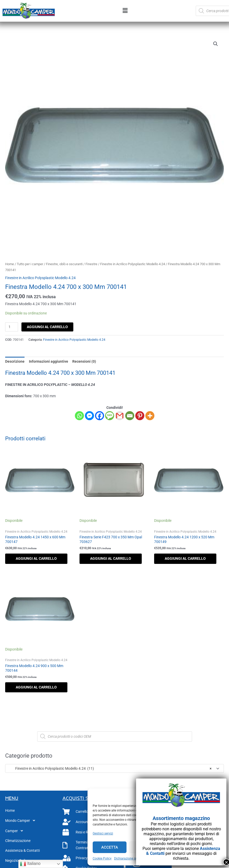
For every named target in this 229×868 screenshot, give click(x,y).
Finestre (91, 264)
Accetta (110, 847)
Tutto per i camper (30, 264)
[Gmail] (120, 416)
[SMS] (110, 416)
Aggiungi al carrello (47, 327)
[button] (125, 11)
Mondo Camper (22, 821)
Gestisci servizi (103, 833)
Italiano (30, 864)
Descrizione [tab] (15, 361)
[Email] (130, 416)
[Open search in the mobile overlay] (115, 736)
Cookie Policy (102, 858)
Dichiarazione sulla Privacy (133, 858)
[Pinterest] (140, 416)
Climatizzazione (18, 841)
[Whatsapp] (79, 416)
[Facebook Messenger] (89, 416)
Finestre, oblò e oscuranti (64, 264)
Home (10, 264)
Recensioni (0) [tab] (84, 361)
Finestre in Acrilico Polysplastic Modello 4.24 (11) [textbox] (110, 768)
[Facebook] (100, 416)
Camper (15, 831)
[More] (150, 416)
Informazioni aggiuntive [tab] (49, 361)
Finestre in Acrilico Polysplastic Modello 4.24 (133, 264)
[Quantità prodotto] (12, 327)
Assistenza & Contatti (22, 850)
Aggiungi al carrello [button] (36, 558)
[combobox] (114, 768)
